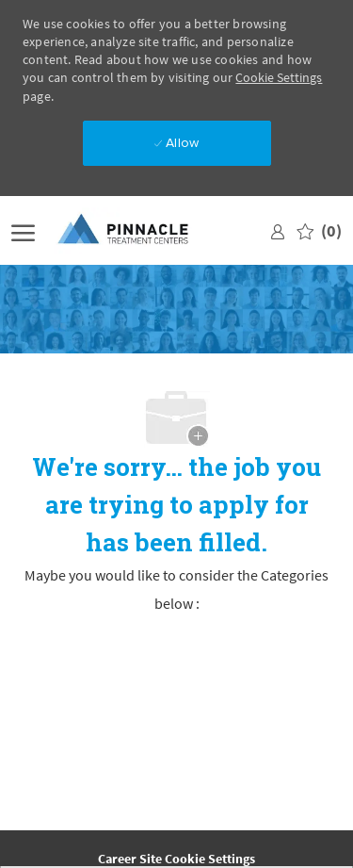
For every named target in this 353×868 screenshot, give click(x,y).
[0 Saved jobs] (319, 230)
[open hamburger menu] (23, 230)
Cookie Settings (279, 77)
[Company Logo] (138, 230)
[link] (278, 230)
